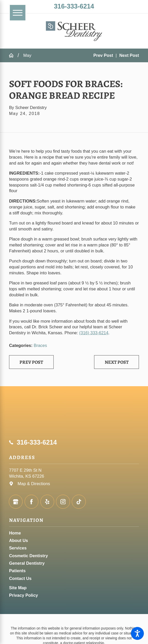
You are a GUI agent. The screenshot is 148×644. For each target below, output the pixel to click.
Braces (40, 345)
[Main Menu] (18, 13)
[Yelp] (47, 502)
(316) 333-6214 (94, 333)
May (27, 55)
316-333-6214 (74, 6)
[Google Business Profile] (16, 502)
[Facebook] (31, 502)
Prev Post (31, 362)
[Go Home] (13, 55)
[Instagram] (63, 502)
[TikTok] (79, 502)
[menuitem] (74, 533)
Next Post (117, 362)
